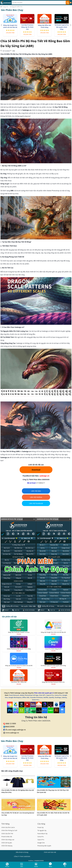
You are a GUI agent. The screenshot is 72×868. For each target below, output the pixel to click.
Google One (41, 843)
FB (65, 866)
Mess (50, 866)
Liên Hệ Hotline (36, 497)
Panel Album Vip (42, 834)
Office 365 (26, 697)
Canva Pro (58, 695)
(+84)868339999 (39, 861)
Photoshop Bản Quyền (44, 846)
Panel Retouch (14, 695)
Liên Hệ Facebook (36, 503)
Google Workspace (15, 697)
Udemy (64, 697)
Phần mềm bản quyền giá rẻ (44, 693)
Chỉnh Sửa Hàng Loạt (8, 840)
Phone (7, 866)
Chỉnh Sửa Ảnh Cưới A (8, 827)
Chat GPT (42, 695)
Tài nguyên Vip (42, 830)
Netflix (46, 697)
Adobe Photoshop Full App (29, 695)
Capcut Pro (50, 695)
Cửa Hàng (41, 824)
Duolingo (58, 697)
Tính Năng (5, 824)
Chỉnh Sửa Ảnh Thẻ (7, 834)
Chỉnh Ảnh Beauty (7, 846)
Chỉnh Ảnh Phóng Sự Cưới (9, 830)
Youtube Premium (36, 697)
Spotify (51, 697)
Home (36, 866)
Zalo (22, 866)
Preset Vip (40, 827)
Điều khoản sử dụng (22, 852)
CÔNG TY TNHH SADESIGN (22, 856)
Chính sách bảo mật (50, 852)
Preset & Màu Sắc (7, 837)
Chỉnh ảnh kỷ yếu (7, 843)
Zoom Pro (35, 700)
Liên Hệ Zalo (36, 491)
